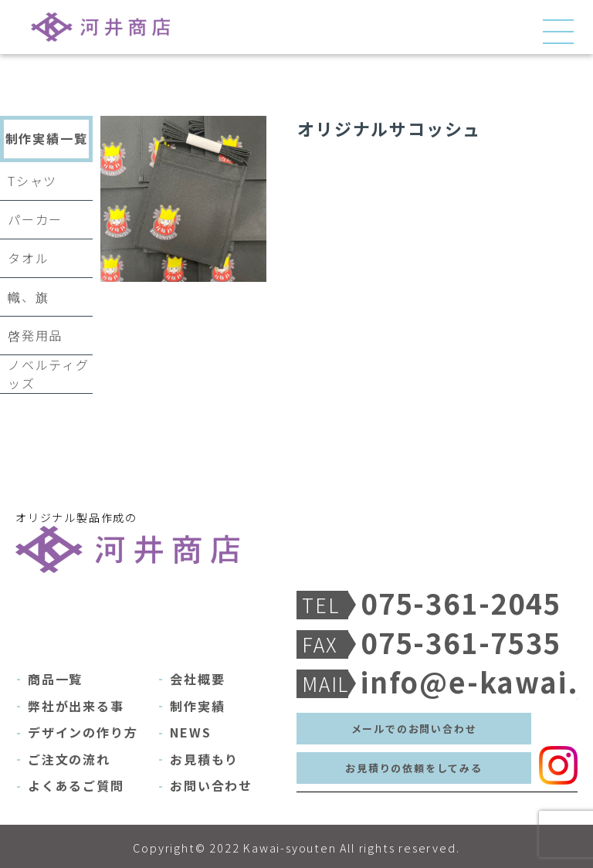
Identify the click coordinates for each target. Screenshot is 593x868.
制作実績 (197, 706)
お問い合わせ (211, 785)
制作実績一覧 (47, 138)
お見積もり (204, 759)
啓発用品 (35, 335)
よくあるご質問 (76, 785)
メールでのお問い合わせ (414, 729)
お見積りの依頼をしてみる (414, 768)
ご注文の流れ (69, 759)
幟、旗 (28, 297)
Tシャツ (32, 181)
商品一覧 (55, 679)
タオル (28, 258)
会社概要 (197, 679)
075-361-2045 (446, 603)
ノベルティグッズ (49, 374)
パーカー (35, 219)
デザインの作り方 (83, 732)
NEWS (190, 732)
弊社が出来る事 (76, 706)
